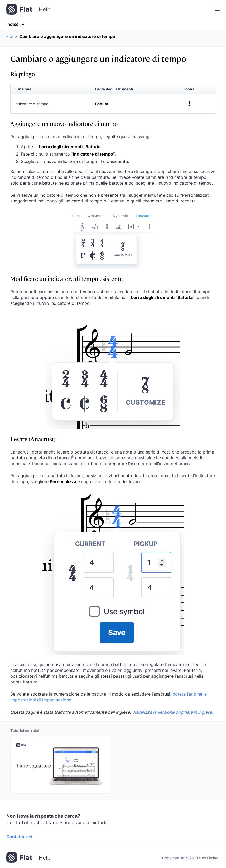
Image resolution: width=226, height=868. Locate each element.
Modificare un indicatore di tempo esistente (66, 279)
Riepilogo (23, 74)
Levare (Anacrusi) (33, 439)
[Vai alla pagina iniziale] (28, 858)
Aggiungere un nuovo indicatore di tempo (64, 124)
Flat (10, 36)
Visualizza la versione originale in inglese (172, 712)
